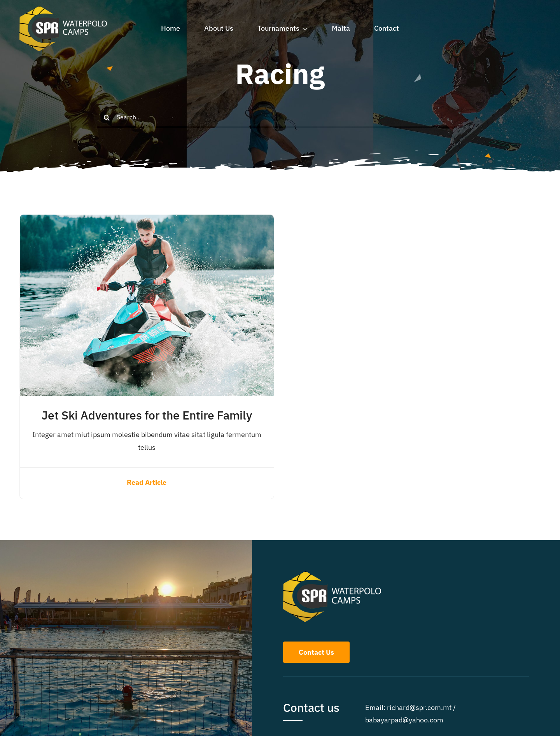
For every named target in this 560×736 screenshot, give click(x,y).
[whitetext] (63, 9)
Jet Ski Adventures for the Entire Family (147, 415)
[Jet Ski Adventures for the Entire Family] (147, 221)
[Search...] (280, 117)
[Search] (107, 117)
